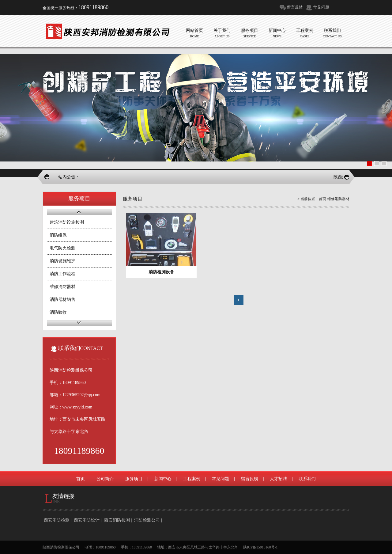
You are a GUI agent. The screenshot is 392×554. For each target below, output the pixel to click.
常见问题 (321, 7)
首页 (322, 199)
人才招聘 (278, 479)
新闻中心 (163, 479)
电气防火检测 (62, 248)
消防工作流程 (62, 274)
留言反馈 (295, 7)
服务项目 (134, 479)
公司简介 (105, 479)
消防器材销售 (62, 300)
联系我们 (307, 479)
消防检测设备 (161, 272)
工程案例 (192, 479)
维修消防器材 (62, 287)
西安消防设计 (87, 520)
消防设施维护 (62, 261)
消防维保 (58, 235)
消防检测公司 (147, 520)
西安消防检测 (57, 520)
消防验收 (58, 312)
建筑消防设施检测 (67, 222)
